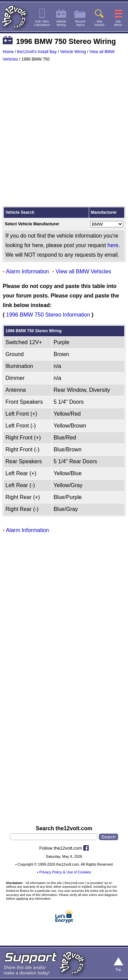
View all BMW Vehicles (83, 271)
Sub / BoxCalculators (42, 23)
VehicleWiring (61, 23)
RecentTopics (80, 23)
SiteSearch (99, 23)
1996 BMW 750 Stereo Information (48, 315)
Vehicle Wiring (73, 52)
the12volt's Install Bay (37, 52)
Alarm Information (27, 271)
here (113, 245)
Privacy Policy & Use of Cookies (65, 872)
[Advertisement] (64, 136)
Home (8, 52)
